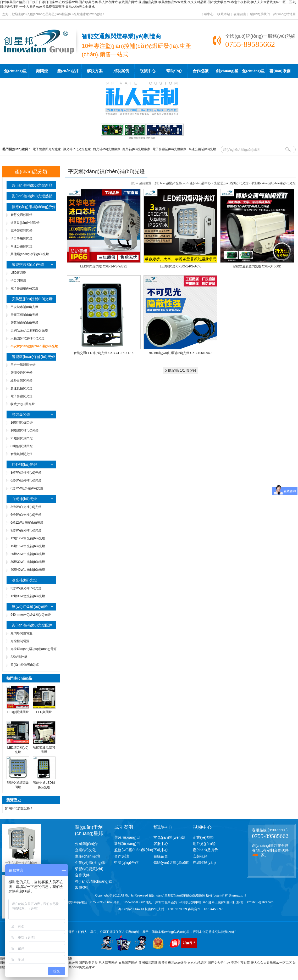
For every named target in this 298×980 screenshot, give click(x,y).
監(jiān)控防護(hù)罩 (25, 665)
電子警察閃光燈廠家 (47, 149)
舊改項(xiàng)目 (127, 837)
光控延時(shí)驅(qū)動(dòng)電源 (34, 649)
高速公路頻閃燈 (21, 246)
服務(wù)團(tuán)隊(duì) (134, 850)
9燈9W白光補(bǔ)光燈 (26, 530)
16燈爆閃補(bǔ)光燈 (24, 430)
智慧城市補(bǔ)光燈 (24, 323)
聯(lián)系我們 (260, 14)
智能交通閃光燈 (21, 373)
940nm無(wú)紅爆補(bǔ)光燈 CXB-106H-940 (180, 353)
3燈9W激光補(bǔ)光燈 (26, 588)
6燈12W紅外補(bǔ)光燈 (27, 488)
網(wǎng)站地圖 (285, 14)
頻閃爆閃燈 (21, 415)
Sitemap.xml (237, 895)
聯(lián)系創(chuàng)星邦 (280, 73)
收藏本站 (224, 14)
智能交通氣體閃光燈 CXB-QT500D (257, 266)
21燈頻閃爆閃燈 (22, 438)
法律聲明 (82, 888)
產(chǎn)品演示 (205, 850)
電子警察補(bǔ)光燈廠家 (169, 149)
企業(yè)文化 (85, 850)
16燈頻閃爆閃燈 (22, 423)
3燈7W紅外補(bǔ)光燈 (26, 473)
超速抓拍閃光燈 (21, 388)
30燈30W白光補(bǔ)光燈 (28, 562)
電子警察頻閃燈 (21, 231)
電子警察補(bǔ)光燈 (24, 288)
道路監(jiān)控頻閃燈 (25, 223)
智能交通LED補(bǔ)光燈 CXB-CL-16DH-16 (103, 353)
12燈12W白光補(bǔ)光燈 (28, 538)
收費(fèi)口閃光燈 (23, 404)
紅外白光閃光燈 (21, 380)
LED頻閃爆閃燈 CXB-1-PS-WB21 (104, 266)
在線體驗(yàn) (204, 863)
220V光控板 (19, 657)
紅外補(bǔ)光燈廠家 (136, 149)
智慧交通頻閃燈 (21, 215)
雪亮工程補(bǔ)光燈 (24, 315)
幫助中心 (174, 71)
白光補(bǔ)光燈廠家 (107, 149)
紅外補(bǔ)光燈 (24, 464)
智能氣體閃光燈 (21, 454)
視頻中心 (148, 71)
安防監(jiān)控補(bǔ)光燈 (32, 299)
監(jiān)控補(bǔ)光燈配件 (32, 625)
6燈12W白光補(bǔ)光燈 (27, 523)
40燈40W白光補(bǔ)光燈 (28, 570)
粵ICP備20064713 (131, 909)
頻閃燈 (42, 71)
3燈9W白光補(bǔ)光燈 (26, 507)
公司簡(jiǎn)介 (86, 844)
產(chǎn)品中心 (68, 73)
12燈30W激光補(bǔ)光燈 (28, 596)
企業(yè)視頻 (203, 837)
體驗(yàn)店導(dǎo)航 (171, 863)
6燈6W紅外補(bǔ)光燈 (26, 480)
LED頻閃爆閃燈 (18, 712)
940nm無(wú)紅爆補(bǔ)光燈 (31, 615)
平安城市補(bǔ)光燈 (24, 307)
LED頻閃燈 (18, 273)
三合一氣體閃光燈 (23, 365)
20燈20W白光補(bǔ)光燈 (28, 554)
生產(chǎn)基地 (87, 856)
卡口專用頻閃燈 (21, 238)
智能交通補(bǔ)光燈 (28, 265)
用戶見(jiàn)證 (204, 844)
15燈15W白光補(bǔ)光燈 (28, 546)
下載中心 (207, 14)
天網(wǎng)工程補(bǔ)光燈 (29, 331)
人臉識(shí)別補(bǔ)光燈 (27, 338)
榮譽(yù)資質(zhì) (89, 869)
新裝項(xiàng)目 (127, 844)
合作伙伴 (82, 875)
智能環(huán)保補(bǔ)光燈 (33, 357)
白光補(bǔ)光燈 (24, 499)
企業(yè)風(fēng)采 (90, 863)
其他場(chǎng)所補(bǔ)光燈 (30, 254)
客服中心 (161, 844)
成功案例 (121, 71)
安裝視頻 (200, 856)
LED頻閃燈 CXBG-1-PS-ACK (180, 266)
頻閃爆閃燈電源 (21, 633)
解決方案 (95, 71)
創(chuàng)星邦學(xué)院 (227, 73)
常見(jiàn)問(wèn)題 (169, 837)
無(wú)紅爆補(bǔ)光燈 (30, 607)
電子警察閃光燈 (21, 396)
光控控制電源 (20, 641)
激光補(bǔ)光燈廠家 (77, 149)
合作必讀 (201, 71)
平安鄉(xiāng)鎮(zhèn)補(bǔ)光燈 (273, 183)
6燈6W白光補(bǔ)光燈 (26, 515)
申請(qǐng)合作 (126, 863)
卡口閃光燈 (18, 281)
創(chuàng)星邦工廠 (254, 73)
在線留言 (240, 14)
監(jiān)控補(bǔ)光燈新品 (32, 185)
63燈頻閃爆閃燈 (22, 446)
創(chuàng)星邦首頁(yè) (16, 73)
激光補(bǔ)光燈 (24, 580)
